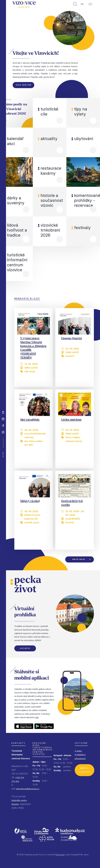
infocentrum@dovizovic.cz (28, 789)
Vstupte (25, 648)
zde (37, 717)
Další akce (79, 559)
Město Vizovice (85, 770)
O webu (78, 751)
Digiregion (60, 855)
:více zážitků (23, 85)
